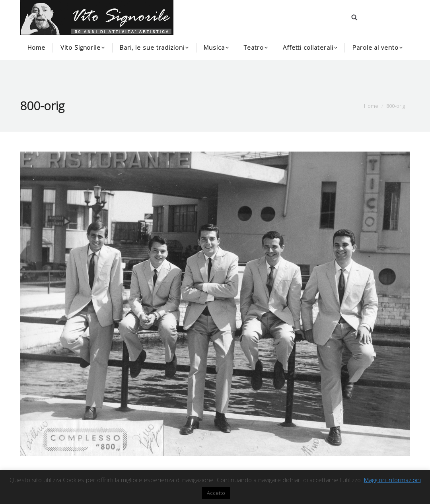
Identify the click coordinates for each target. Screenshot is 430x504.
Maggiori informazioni (392, 480)
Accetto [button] (216, 493)
